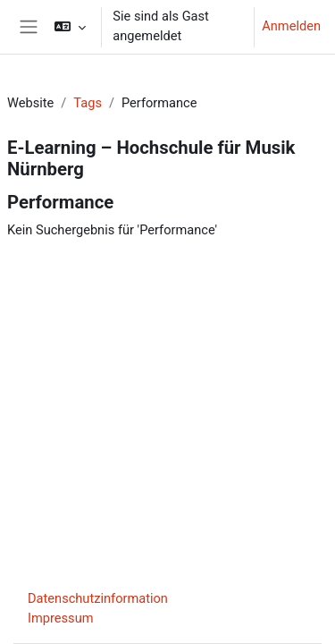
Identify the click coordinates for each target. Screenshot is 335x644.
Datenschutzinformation (98, 598)
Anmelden (291, 26)
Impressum (61, 618)
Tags (88, 103)
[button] (70, 27)
